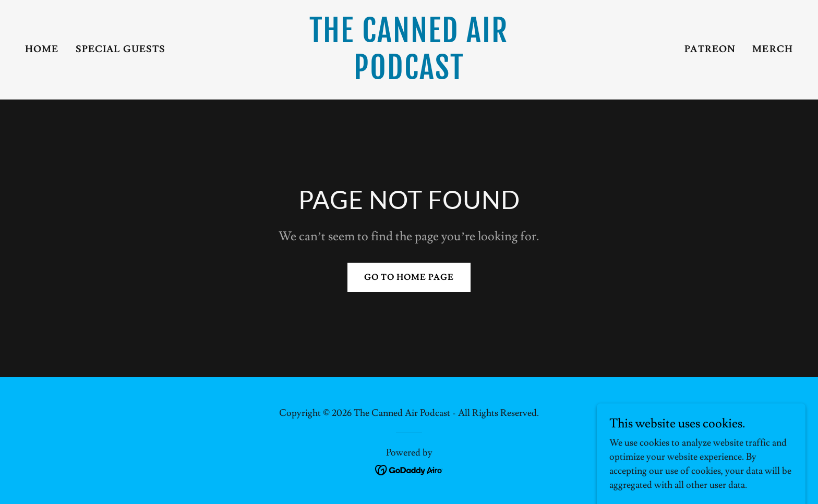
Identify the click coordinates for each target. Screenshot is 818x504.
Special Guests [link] (121, 49)
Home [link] (42, 49)
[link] (409, 76)
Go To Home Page (409, 277)
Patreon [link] (710, 49)
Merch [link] (773, 49)
